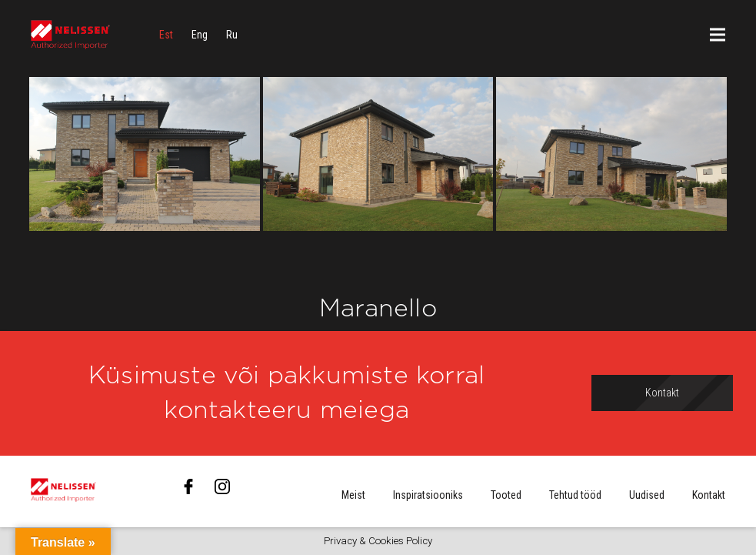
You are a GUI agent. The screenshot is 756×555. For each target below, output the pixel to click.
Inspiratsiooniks (428, 495)
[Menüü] (718, 35)
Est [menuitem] (166, 35)
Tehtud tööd (575, 495)
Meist (353, 495)
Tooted (506, 495)
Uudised (647, 495)
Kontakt (709, 495)
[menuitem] (166, 35)
